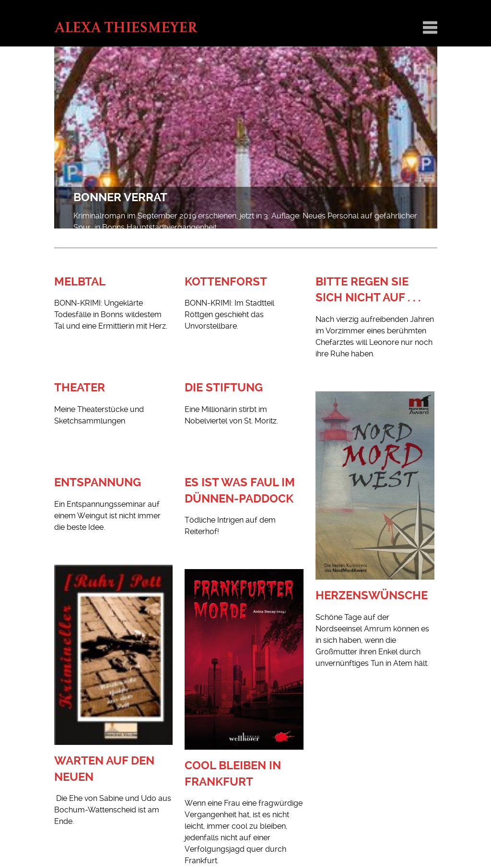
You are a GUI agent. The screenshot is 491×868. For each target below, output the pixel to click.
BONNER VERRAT (120, 197)
